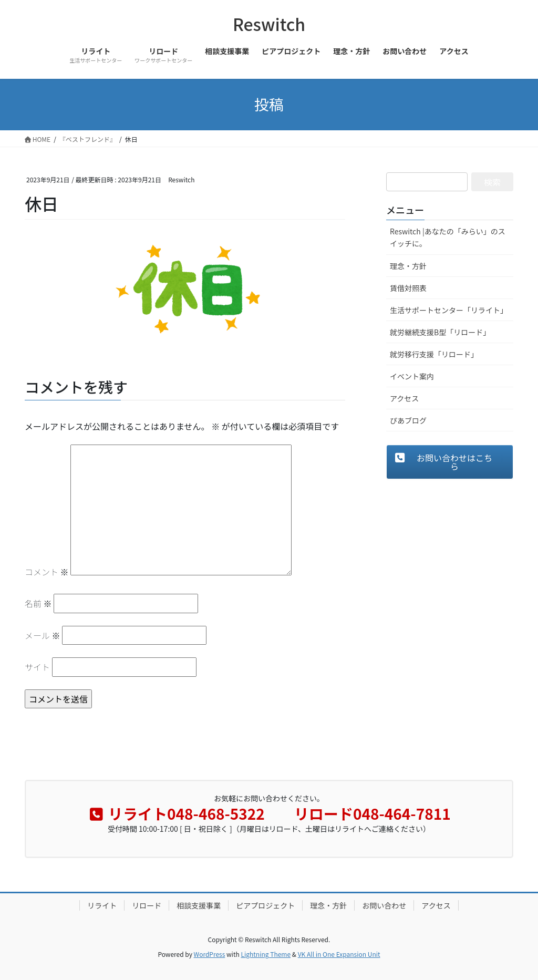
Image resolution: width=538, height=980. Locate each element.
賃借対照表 (408, 288)
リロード (147, 905)
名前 (38, 603)
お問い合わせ (384, 905)
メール (43, 635)
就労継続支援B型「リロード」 (440, 332)
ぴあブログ (408, 420)
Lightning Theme (266, 954)
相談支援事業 (199, 905)
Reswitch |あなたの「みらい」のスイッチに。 (448, 237)
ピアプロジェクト (265, 905)
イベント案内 (412, 376)
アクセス (404, 398)
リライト (102, 905)
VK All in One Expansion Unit (339, 954)
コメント (47, 572)
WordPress (210, 954)
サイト (37, 667)
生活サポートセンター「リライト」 (449, 310)
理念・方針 (408, 266)
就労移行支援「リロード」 (434, 354)
